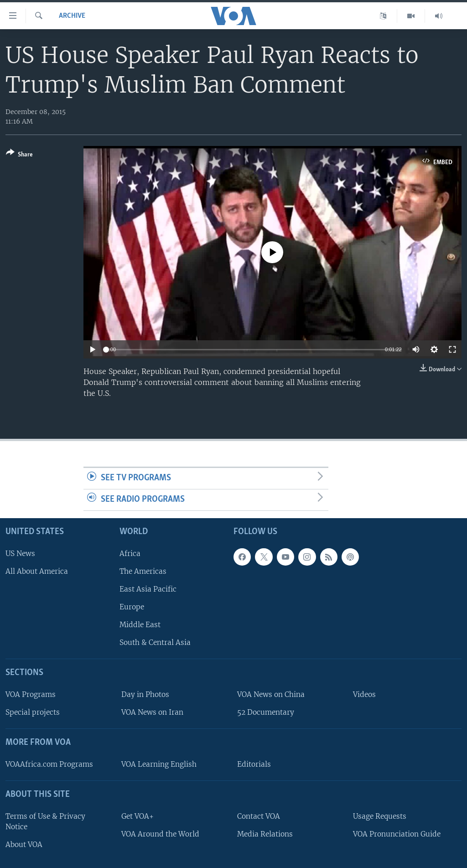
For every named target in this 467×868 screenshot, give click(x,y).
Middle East (140, 625)
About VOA (24, 845)
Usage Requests (380, 816)
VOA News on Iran (152, 712)
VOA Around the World (160, 834)
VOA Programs (31, 694)
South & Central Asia (155, 642)
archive (72, 16)
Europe (132, 607)
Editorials (254, 764)
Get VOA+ (138, 816)
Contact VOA (259, 816)
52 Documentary (266, 712)
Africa (130, 553)
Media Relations (265, 834)
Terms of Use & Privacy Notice (45, 821)
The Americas (143, 571)
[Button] (19, 155)
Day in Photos (145, 694)
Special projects (33, 712)
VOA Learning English (159, 764)
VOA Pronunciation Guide (397, 834)
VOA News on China (271, 694)
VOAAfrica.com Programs (49, 764)
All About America (37, 571)
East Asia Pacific (148, 589)
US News (20, 553)
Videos (364, 694)
